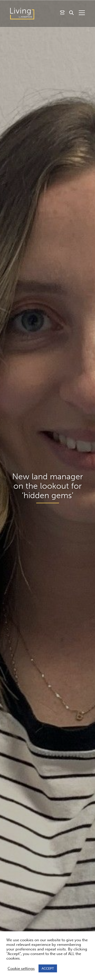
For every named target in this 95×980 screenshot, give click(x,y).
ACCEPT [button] (48, 968)
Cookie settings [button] (21, 969)
